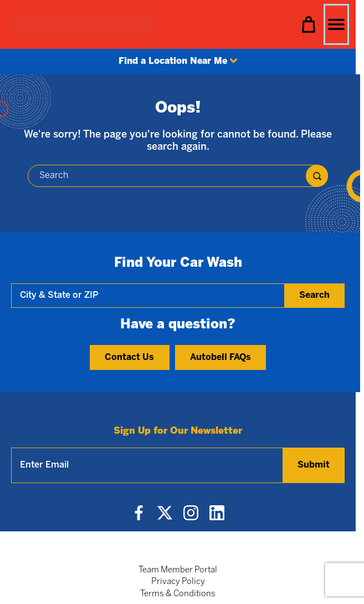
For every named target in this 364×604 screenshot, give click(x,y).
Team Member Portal (178, 570)
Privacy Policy (178, 582)
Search (314, 295)
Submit (314, 465)
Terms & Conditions (178, 594)
